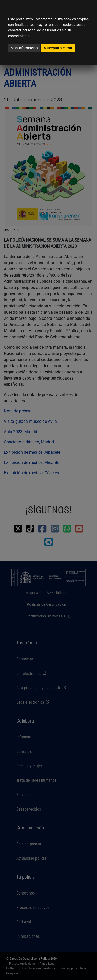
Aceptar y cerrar (58, 48)
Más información (24, 48)
